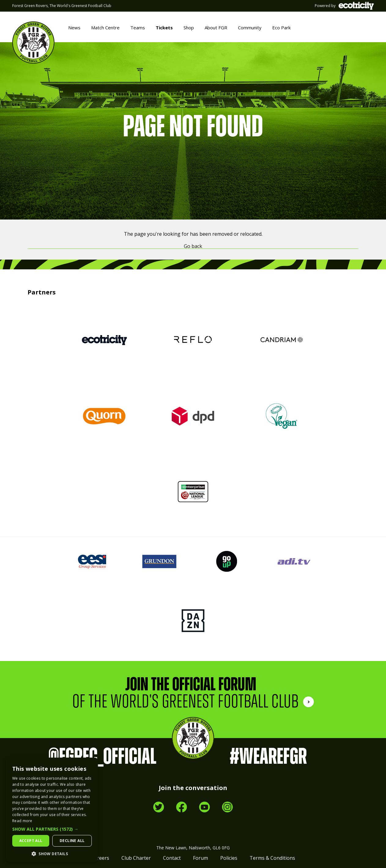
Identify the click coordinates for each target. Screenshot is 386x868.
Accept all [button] (31, 841)
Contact (172, 858)
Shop (189, 28)
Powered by (344, 6)
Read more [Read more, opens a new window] (22, 821)
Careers (100, 858)
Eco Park (281, 28)
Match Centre (105, 28)
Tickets (164, 28)
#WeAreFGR (268, 757)
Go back (193, 246)
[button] (52, 829)
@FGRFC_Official (102, 757)
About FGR (216, 28)
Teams (138, 28)
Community (250, 28)
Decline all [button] (72, 841)
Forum (200, 858)
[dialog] (52, 810)
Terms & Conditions (272, 858)
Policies (229, 858)
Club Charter (136, 858)
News (74, 28)
